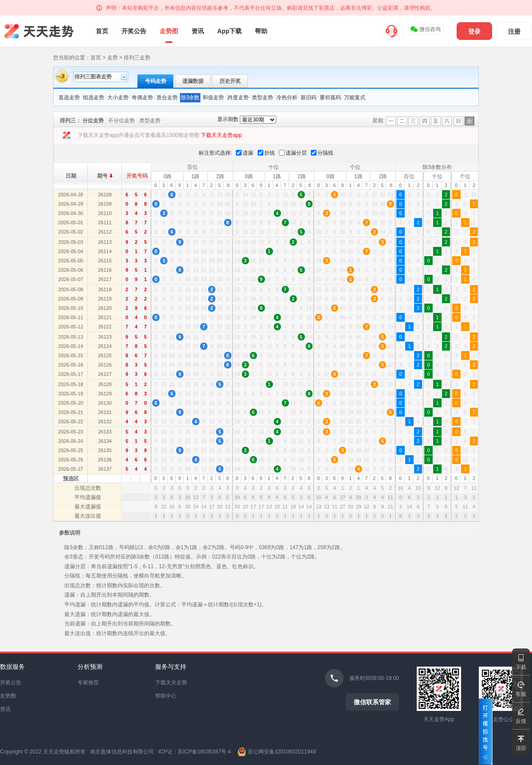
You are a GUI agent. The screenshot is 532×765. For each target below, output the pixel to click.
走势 (113, 58)
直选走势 (69, 98)
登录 (474, 31)
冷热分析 (287, 98)
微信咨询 (425, 29)
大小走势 (118, 98)
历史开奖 (230, 81)
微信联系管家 (372, 702)
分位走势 (93, 121)
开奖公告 (134, 31)
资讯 (198, 31)
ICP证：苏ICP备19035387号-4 (195, 752)
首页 (102, 31)
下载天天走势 (171, 683)
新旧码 (309, 98)
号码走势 (156, 81)
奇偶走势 (142, 98)
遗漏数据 (193, 81)
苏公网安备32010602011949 (282, 752)
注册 (514, 31)
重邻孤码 (330, 98)
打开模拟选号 (486, 732)
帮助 (261, 31)
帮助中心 (166, 696)
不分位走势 (121, 121)
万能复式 (355, 98)
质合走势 (167, 98)
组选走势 (94, 98)
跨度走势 (238, 98)
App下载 (229, 31)
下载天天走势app (221, 135)
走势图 (169, 31)
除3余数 (190, 98)
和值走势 (213, 98)
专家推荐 (88, 683)
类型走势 (262, 98)
